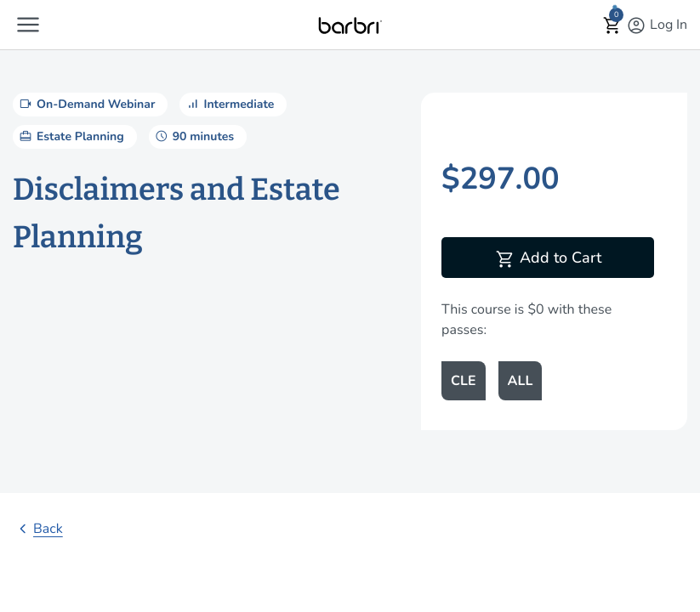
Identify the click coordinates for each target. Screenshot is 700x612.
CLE (463, 381)
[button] (28, 25)
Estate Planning (71, 136)
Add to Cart (548, 259)
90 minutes (193, 136)
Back (38, 529)
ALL (521, 381)
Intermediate (229, 104)
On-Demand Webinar (86, 104)
